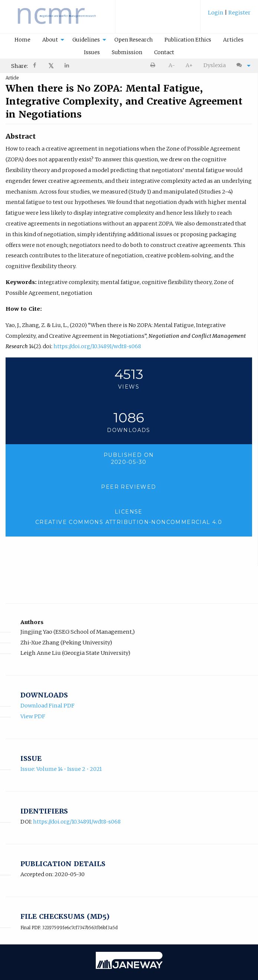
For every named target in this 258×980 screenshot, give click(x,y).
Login (216, 13)
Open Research (133, 40)
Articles (233, 40)
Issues (92, 52)
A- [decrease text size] (172, 65)
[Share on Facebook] (35, 66)
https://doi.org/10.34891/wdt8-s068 (97, 346)
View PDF (33, 716)
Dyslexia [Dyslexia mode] (215, 65)
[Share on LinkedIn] (67, 66)
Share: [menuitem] (19, 66)
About (50, 40)
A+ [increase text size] (189, 65)
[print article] (154, 65)
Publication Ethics (188, 40)
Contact (164, 52)
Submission (127, 52)
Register (239, 13)
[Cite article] (242, 65)
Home (22, 40)
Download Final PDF (48, 706)
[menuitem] (229, 15)
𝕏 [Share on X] (51, 66)
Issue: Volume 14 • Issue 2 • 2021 (61, 769)
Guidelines (86, 40)
